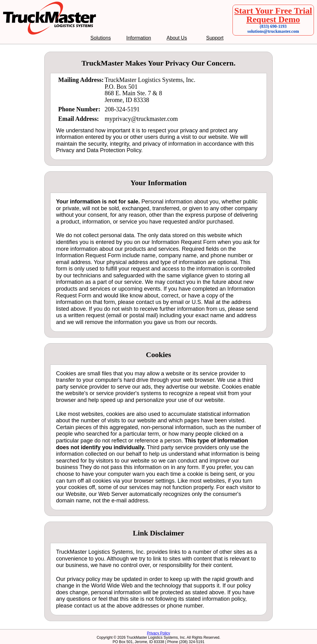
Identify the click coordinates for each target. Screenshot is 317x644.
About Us (177, 38)
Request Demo (273, 19)
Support (215, 38)
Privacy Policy (159, 633)
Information (139, 38)
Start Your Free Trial (273, 11)
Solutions (101, 38)
